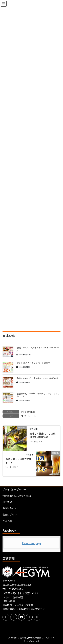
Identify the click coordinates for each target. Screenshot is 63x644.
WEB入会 (7, 521)
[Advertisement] (32, 311)
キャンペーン (30, 416)
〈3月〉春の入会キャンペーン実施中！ (34, 363)
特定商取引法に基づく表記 (17, 496)
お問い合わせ (10, 508)
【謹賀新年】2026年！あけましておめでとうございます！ (38, 395)
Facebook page (32, 543)
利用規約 (7, 502)
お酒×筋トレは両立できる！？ (18, 461)
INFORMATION (28, 412)
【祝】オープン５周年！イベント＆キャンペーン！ (38, 349)
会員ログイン (10, 514)
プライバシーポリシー (14, 489)
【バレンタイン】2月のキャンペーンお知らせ (37, 378)
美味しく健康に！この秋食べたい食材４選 (43, 435)
